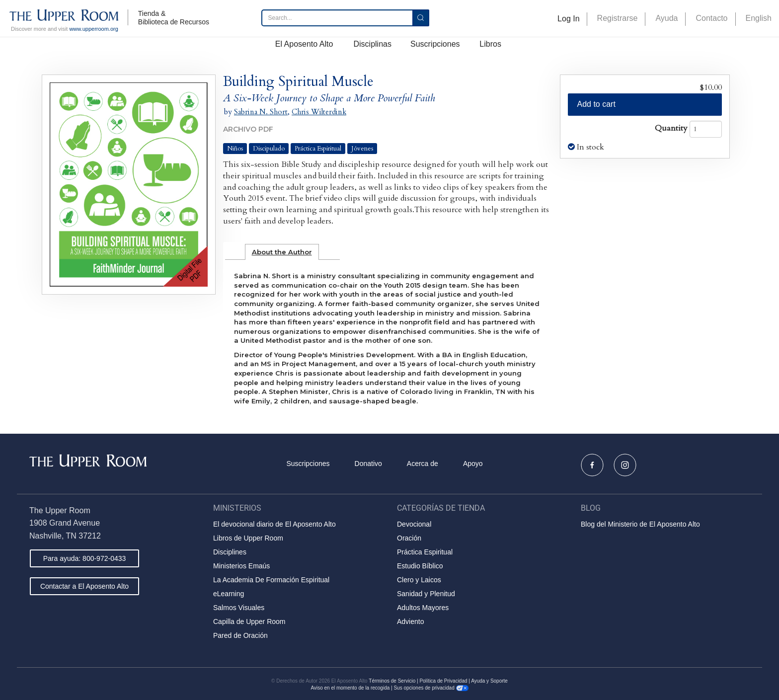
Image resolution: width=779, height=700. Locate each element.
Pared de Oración (240, 635)
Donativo (368, 464)
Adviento (410, 622)
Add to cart (596, 104)
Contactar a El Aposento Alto (84, 586)
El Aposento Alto (304, 44)
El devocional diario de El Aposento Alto (274, 524)
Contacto (711, 18)
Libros (490, 44)
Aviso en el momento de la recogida (350, 688)
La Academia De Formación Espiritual (271, 580)
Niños (235, 149)
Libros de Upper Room (248, 538)
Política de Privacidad (443, 681)
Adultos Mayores (423, 608)
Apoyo (473, 464)
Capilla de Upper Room (249, 622)
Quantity (671, 128)
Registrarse (618, 18)
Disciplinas (372, 44)
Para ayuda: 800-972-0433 (85, 558)
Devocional (414, 524)
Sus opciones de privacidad (431, 688)
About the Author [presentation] (282, 252)
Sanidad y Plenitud (426, 594)
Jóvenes (362, 149)
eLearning (229, 594)
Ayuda (666, 18)
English (759, 18)
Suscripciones (435, 44)
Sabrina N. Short (261, 112)
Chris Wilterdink (319, 112)
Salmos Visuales (239, 608)
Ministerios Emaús (241, 566)
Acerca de (423, 464)
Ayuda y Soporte (489, 681)
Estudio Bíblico (420, 566)
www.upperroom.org (93, 29)
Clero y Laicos (419, 580)
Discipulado (269, 149)
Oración (409, 538)
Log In (568, 19)
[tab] (282, 252)
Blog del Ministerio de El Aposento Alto (640, 524)
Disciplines (230, 552)
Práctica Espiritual (318, 149)
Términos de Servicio (392, 681)
